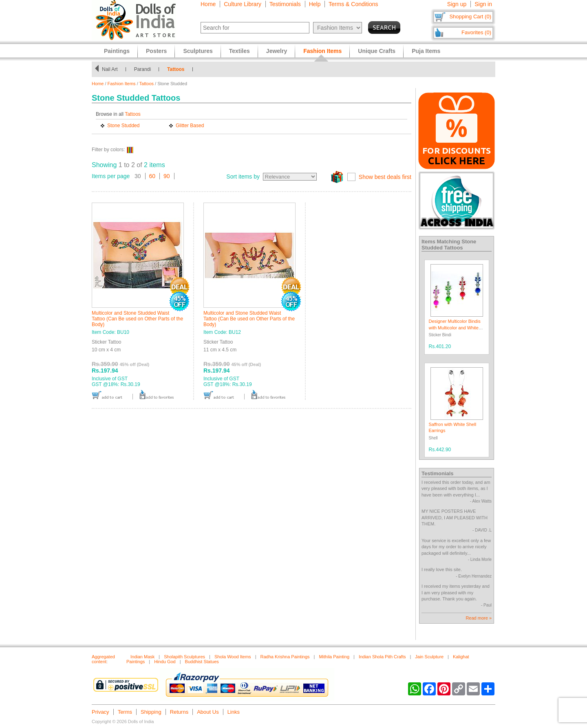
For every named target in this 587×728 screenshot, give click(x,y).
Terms (125, 712)
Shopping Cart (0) (470, 17)
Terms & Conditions (353, 4)
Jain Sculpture (429, 657)
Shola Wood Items (233, 657)
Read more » (479, 618)
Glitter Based (190, 126)
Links (234, 712)
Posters (156, 51)
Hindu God (165, 662)
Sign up (457, 4)
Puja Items (426, 51)
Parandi (144, 69)
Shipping (151, 712)
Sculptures (198, 51)
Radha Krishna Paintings (285, 657)
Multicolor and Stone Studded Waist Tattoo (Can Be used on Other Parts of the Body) (137, 319)
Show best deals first (385, 177)
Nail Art (111, 69)
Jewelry (277, 51)
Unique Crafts (377, 51)
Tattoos (178, 69)
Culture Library (243, 4)
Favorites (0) (476, 32)
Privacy (100, 712)
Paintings (117, 51)
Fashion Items (122, 84)
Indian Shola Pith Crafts (382, 657)
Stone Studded (123, 126)
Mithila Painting (334, 657)
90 (167, 176)
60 (152, 176)
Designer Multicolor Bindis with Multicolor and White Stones (455, 328)
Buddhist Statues (202, 662)
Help (315, 4)
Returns (179, 712)
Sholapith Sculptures (184, 657)
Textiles (239, 51)
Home (208, 4)
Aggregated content (103, 659)
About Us (208, 712)
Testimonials (285, 4)
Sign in (483, 4)
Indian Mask (142, 657)
